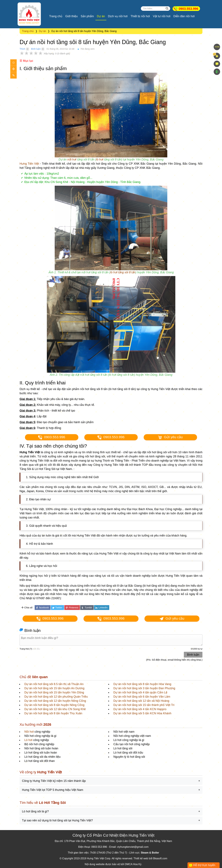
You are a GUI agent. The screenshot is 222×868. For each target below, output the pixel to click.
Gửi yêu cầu (170, 437)
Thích (22, 49)
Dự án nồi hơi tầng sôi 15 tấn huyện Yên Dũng (54, 692)
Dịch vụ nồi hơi (118, 16)
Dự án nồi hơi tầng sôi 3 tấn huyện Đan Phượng (144, 688)
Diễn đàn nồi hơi (184, 16)
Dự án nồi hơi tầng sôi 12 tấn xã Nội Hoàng (141, 701)
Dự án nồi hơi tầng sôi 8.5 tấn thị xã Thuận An (54, 684)
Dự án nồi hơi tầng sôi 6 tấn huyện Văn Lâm (142, 697)
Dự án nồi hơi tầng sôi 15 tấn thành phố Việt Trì (144, 705)
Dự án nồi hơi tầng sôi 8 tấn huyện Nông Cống (54, 705)
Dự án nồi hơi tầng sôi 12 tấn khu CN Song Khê (55, 709)
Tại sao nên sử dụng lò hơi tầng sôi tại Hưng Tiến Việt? (57, 820)
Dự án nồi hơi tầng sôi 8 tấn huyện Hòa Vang (142, 684)
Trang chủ (56, 16)
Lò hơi (28, 740)
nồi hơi (72, 159)
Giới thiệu (71, 16)
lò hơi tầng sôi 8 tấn (123, 272)
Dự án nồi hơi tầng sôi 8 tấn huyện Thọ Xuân (53, 713)
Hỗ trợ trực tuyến (204, 865)
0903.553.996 (188, 9)
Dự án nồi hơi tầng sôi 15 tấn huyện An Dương (54, 688)
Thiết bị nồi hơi (140, 16)
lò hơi (100, 159)
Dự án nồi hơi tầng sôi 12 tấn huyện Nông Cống (55, 701)
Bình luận (36, 49)
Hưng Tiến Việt (29, 164)
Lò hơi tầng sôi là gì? (35, 811)
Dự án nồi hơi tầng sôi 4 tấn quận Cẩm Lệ (140, 692)
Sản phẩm (87, 16)
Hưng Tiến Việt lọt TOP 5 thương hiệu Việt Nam (53, 790)
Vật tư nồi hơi (162, 16)
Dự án (101, 16)
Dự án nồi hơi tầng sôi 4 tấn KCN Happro (140, 709)
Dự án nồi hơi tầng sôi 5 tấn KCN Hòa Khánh (142, 713)
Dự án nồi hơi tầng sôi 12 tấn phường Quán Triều (56, 697)
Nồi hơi (29, 732)
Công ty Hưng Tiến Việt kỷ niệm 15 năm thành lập (54, 781)
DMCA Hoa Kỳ (133, 864)
